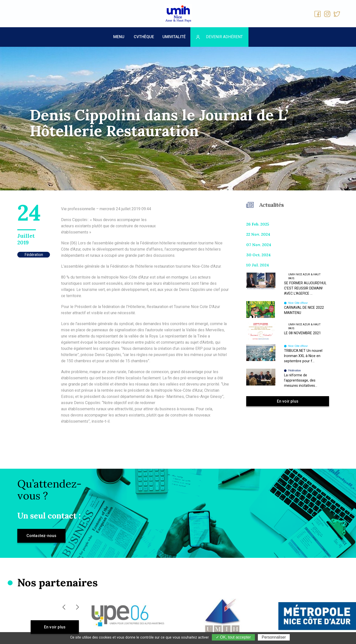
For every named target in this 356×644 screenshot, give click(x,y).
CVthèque (144, 37)
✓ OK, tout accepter (233, 637)
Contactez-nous (42, 536)
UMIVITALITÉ (174, 37)
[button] (64, 607)
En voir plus (288, 401)
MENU (119, 37)
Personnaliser (274, 637)
